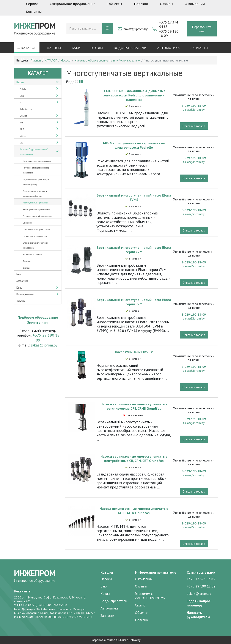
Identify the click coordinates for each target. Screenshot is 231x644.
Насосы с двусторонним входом (35, 236)
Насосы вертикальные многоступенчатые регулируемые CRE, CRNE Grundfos (134, 406)
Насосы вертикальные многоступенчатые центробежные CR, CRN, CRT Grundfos (134, 458)
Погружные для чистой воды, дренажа (37, 216)
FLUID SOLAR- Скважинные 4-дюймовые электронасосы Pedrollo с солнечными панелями (134, 95)
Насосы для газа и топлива (33, 254)
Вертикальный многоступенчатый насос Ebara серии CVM (134, 250)
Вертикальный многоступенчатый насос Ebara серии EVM (134, 302)
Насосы (54, 48)
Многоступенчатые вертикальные (36, 203)
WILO (22, 129)
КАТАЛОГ (27, 48)
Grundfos (23, 116)
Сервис (32, 4)
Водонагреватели (130, 48)
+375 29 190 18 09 (201, 586)
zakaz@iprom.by (135, 29)
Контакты (34, 12)
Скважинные (28, 223)
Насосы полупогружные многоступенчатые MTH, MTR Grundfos (134, 511)
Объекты (115, 4)
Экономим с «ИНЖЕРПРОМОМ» (150, 596)
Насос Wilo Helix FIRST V (134, 352)
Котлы (97, 48)
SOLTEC (23, 136)
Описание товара (194, 126)
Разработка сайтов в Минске (109, 640)
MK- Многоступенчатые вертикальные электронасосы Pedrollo (134, 145)
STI (21, 102)
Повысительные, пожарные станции (36, 229)
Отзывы (167, 4)
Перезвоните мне (202, 29)
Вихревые (27, 261)
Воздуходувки (31, 59)
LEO (21, 143)
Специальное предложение (73, 4)
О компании (195, 4)
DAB (21, 123)
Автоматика (169, 48)
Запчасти (199, 48)
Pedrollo (23, 89)
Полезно (141, 4)
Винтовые (27, 268)
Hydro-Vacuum (26, 109)
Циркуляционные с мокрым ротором (37, 161)
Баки (76, 48)
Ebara (22, 96)
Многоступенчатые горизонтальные (36, 209)
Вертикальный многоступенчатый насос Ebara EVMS (134, 197)
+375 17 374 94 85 (201, 579)
